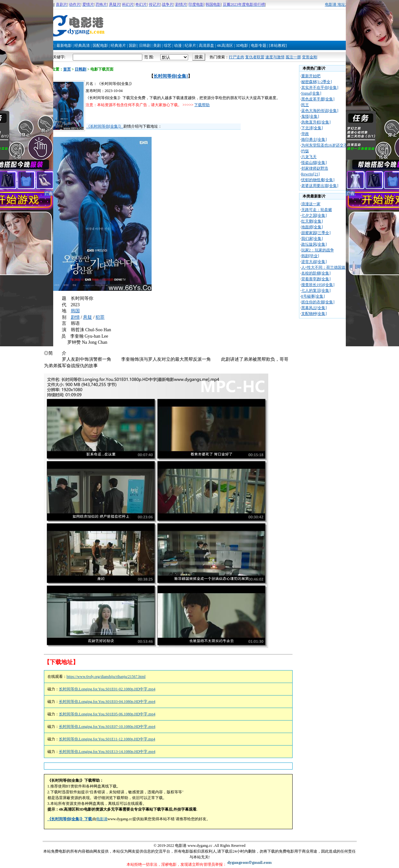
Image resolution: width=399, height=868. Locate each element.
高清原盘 (206, 46)
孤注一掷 (293, 57)
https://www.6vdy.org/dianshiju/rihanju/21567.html (106, 677)
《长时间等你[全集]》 (105, 126)
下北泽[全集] (312, 128)
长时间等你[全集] (171, 76)
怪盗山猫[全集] (314, 163)
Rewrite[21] (311, 174)
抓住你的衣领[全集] (318, 302)
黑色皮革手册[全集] (318, 99)
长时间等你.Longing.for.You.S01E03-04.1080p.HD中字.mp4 (107, 702)
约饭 (305, 151)
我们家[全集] (312, 239)
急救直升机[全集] (316, 122)
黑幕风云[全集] (314, 308)
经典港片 (118, 46)
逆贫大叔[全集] (314, 262)
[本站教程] (278, 46)
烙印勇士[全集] (314, 139)
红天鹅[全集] (312, 221)
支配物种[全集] (314, 314)
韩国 (75, 311)
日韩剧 (145, 46)
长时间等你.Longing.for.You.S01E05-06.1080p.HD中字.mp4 (107, 714)
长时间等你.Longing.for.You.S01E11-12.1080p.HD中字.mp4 (107, 739)
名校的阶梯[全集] (316, 273)
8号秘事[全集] (313, 296)
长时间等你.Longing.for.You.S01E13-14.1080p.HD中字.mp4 (107, 752)
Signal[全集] (311, 93)
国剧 (133, 46)
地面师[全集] (312, 227)
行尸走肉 (237, 57)
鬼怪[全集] (310, 116)
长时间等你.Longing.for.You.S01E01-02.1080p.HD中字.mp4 (107, 689)
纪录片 (190, 46)
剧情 (75, 317)
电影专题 (259, 46)
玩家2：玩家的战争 (318, 250)
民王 (305, 105)
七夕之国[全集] (314, 215)
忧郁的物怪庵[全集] (318, 180)
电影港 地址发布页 (341, 4)
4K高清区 (225, 46)
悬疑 (87, 317)
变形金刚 (310, 57)
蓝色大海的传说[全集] (320, 111)
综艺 (168, 46)
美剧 (157, 46)
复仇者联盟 (255, 57)
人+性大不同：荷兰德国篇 (324, 267)
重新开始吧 (311, 76)
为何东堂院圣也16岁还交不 (324, 145)
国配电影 (100, 46)
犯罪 (100, 317)
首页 (67, 69)
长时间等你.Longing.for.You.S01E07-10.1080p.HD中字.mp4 (107, 727)
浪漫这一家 (311, 204)
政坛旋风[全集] (314, 244)
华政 (305, 134)
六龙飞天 (309, 157)
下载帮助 (202, 105)
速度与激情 (275, 57)
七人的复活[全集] (316, 291)
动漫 (178, 46)
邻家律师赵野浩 (315, 168)
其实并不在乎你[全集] (320, 88)
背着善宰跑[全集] (316, 279)
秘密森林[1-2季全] (317, 82)
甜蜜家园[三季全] (316, 233)
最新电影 (64, 46)
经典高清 (82, 46)
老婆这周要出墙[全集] (320, 186)
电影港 (102, 819)
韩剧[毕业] (310, 256)
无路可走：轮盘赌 (317, 210)
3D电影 (242, 46)
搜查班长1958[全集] (318, 285)
